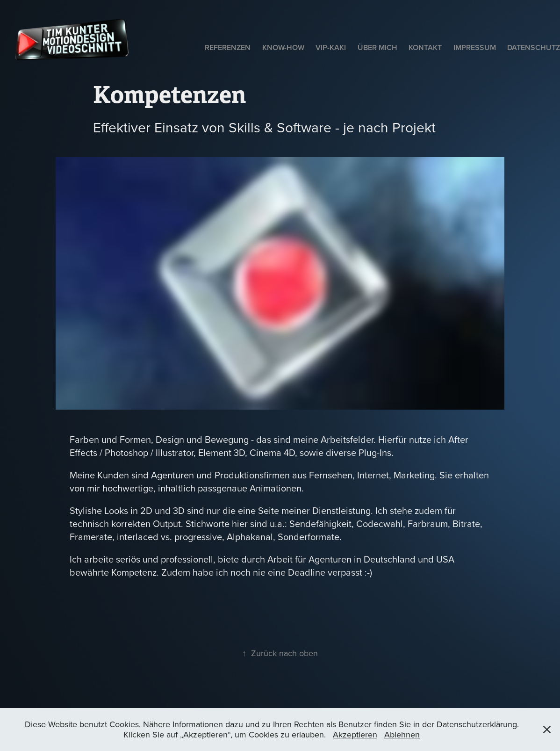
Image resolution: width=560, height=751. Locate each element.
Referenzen (228, 47)
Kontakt (425, 47)
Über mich (377, 47)
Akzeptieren (355, 734)
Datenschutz (534, 47)
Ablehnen (402, 734)
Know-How (283, 47)
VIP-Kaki (331, 47)
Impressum (475, 47)
